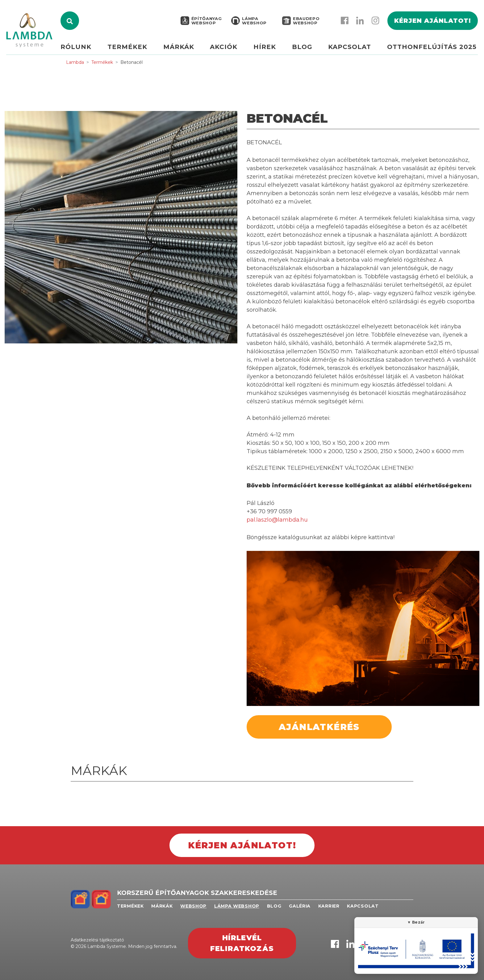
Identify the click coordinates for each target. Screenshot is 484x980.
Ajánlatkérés (319, 727)
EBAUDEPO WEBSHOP (306, 22)
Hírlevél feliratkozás (242, 943)
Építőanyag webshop (207, 22)
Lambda (75, 62)
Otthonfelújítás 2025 (432, 48)
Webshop (193, 906)
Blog (303, 48)
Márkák (182, 48)
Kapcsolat (350, 48)
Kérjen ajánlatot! (433, 22)
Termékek (131, 48)
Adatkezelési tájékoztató (97, 940)
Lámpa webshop (254, 22)
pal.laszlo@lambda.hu (277, 520)
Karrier (329, 906)
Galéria (300, 906)
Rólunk (81, 48)
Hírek (267, 48)
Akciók (226, 48)
